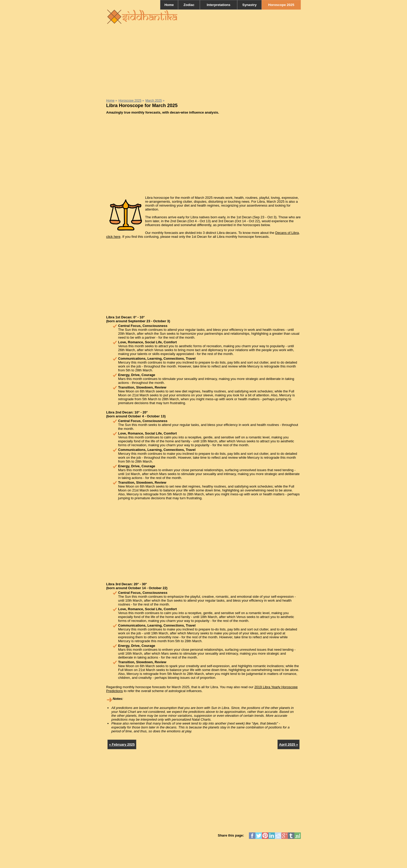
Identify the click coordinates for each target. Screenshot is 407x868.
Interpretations (218, 5)
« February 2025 (122, 744)
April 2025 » (289, 744)
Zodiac (189, 5)
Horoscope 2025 (281, 5)
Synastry (250, 5)
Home (169, 5)
